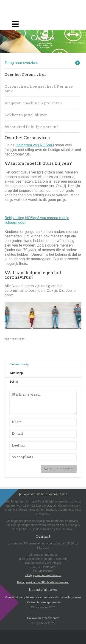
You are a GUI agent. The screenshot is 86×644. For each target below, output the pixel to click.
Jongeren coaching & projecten (33, 103)
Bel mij (14, 382)
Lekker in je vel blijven (26, 115)
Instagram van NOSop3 (35, 145)
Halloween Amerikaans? (43, 618)
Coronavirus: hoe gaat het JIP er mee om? (39, 89)
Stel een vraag (30, 364)
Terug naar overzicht (21, 63)
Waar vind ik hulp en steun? (31, 127)
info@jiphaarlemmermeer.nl (43, 575)
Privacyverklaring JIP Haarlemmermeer (43, 582)
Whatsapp (16, 373)
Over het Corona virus (25, 75)
